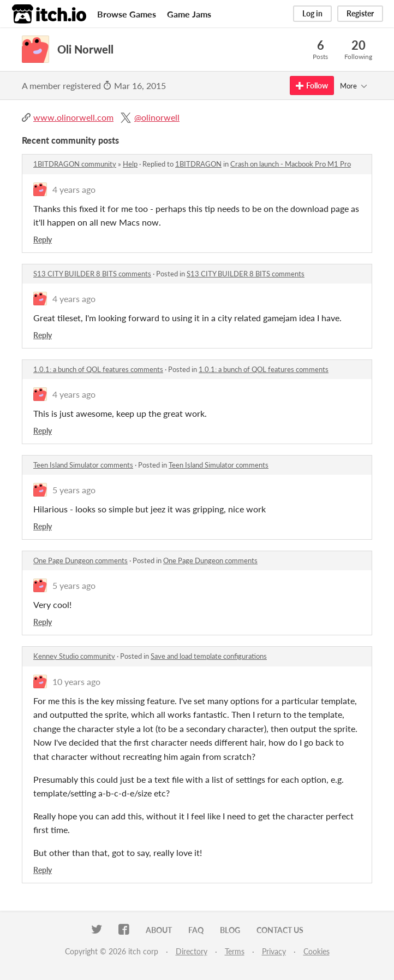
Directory (192, 951)
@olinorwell (157, 117)
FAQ (196, 930)
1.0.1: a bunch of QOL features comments (98, 369)
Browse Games (127, 14)
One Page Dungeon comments (80, 560)
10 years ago (76, 681)
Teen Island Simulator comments (83, 465)
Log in (312, 13)
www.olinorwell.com (73, 117)
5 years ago (74, 490)
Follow (312, 85)
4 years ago (74, 189)
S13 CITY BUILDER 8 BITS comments (92, 274)
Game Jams (189, 14)
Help (130, 164)
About (159, 930)
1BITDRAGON (198, 164)
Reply (43, 240)
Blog (230, 930)
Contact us (280, 930)
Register (360, 13)
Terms (235, 951)
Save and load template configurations (209, 656)
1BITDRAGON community (75, 164)
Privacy (274, 951)
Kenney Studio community (74, 656)
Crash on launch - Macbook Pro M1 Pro (291, 164)
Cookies (317, 951)
